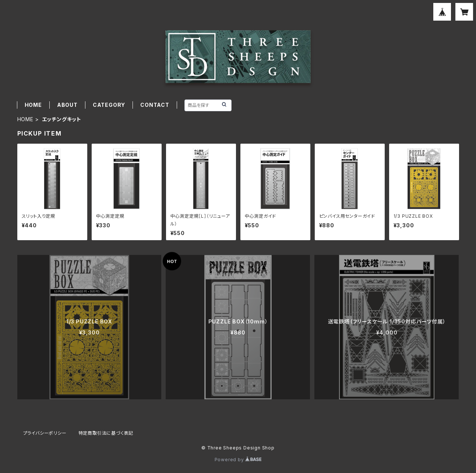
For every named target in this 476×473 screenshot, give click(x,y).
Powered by (238, 460)
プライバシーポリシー (45, 433)
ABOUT (67, 105)
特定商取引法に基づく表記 (106, 433)
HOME (33, 105)
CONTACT (155, 105)
